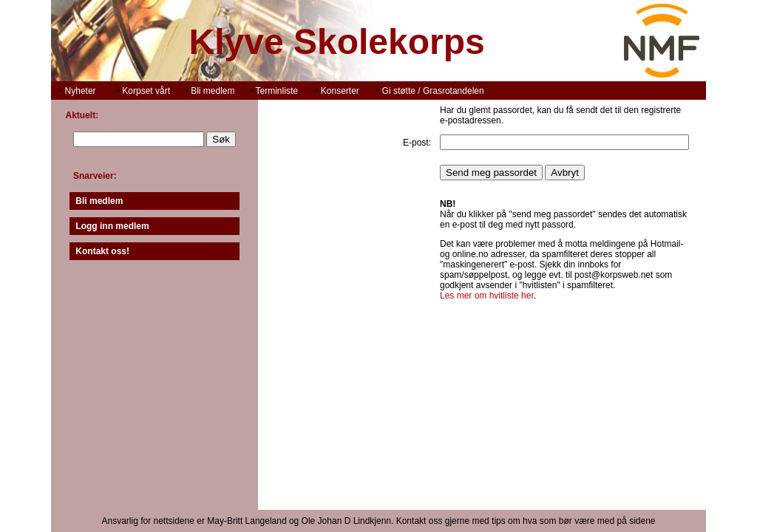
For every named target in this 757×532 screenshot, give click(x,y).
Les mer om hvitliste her (487, 296)
